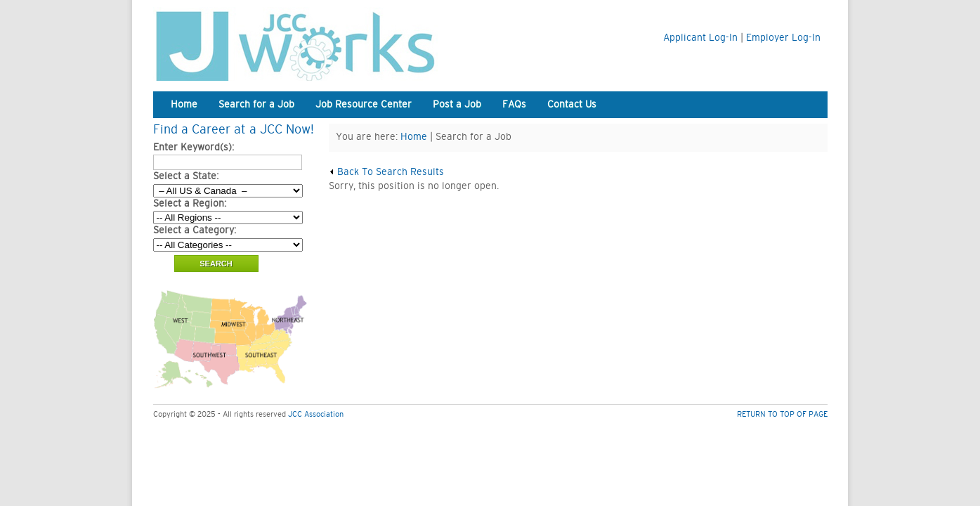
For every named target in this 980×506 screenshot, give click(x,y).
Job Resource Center (364, 105)
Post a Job (457, 105)
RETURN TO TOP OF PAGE (782, 414)
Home (184, 105)
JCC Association (316, 414)
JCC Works (329, 44)
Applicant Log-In (700, 38)
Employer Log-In (783, 38)
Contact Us (572, 105)
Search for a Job (256, 105)
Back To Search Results (386, 172)
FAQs (514, 105)
